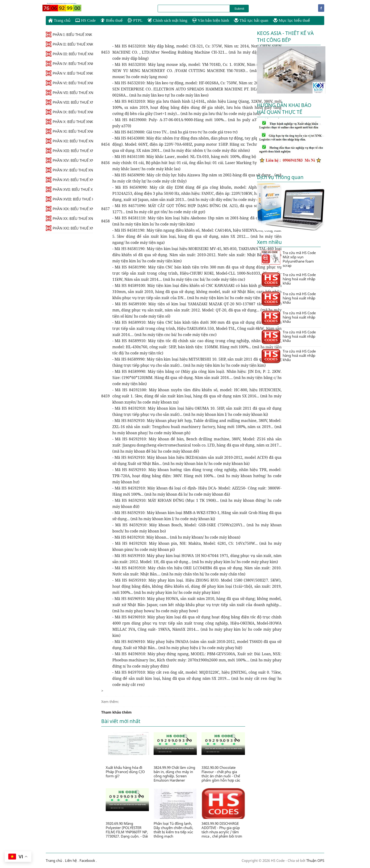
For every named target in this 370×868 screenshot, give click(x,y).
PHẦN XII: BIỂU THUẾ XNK (69, 141)
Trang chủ (59, 20)
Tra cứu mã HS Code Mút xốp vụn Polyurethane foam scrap (289, 259)
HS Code (85, 20)
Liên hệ (71, 860)
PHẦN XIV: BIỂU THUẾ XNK (69, 160)
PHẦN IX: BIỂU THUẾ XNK (69, 112)
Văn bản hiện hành (211, 20)
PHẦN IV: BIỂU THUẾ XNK (69, 64)
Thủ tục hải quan (251, 20)
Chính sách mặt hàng (167, 20)
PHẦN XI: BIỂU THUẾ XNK (69, 131)
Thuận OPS (315, 860)
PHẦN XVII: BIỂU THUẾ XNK (69, 189)
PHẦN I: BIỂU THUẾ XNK (69, 34)
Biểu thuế (111, 20)
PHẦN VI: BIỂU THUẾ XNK (69, 83)
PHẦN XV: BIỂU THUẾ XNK (69, 170)
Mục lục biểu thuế (292, 20)
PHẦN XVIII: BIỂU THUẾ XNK (69, 199)
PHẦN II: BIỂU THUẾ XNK (69, 44)
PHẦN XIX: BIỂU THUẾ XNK (69, 209)
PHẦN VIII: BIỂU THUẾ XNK (69, 102)
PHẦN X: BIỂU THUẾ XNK (69, 122)
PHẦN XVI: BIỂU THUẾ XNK (69, 180)
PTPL (135, 20)
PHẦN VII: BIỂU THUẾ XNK (69, 93)
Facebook (87, 860)
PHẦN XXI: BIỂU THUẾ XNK (69, 228)
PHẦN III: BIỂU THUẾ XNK (69, 54)
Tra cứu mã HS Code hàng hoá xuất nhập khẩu (289, 279)
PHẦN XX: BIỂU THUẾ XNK (69, 218)
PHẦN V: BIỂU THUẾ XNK (69, 73)
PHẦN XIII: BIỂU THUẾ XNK (69, 151)
